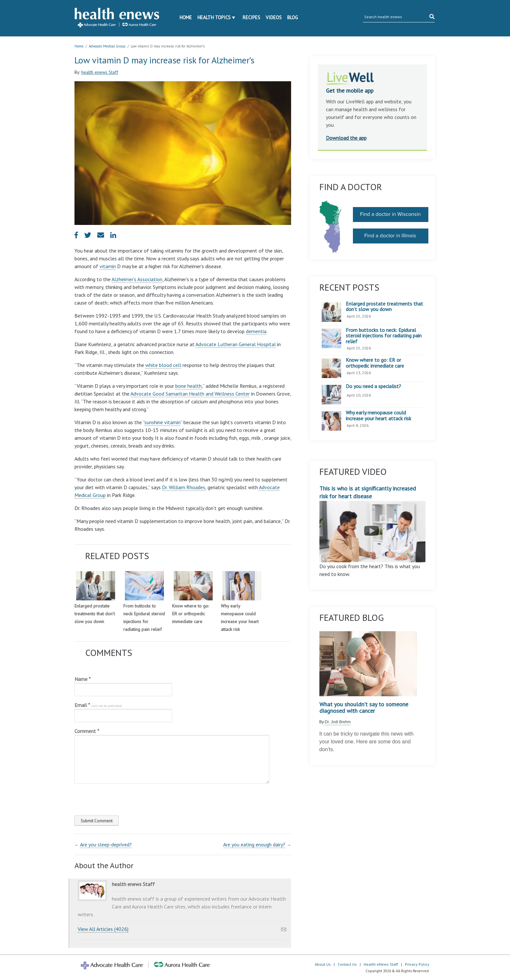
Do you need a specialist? (373, 386)
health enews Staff (100, 72)
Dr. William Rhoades (184, 487)
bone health (188, 386)
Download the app (346, 138)
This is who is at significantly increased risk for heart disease (373, 523)
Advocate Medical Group (107, 46)
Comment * (87, 731)
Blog (293, 17)
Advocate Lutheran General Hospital (236, 344)
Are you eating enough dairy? (254, 844)
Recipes (251, 17)
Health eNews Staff (381, 964)
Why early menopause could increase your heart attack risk (378, 416)
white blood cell (163, 365)
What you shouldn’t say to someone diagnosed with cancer (364, 708)
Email (98, 705)
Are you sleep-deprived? (106, 844)
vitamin (108, 266)
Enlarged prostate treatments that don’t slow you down (95, 614)
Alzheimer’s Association (137, 279)
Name (83, 679)
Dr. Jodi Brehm (338, 722)
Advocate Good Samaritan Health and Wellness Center (190, 394)
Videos (274, 17)
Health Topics (214, 17)
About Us (323, 964)
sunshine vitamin (162, 422)
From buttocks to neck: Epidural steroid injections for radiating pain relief (384, 336)
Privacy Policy (417, 964)
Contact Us (347, 964)
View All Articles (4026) (103, 929)
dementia (256, 331)
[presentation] (119, 798)
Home (186, 17)
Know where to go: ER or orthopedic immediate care (190, 614)
